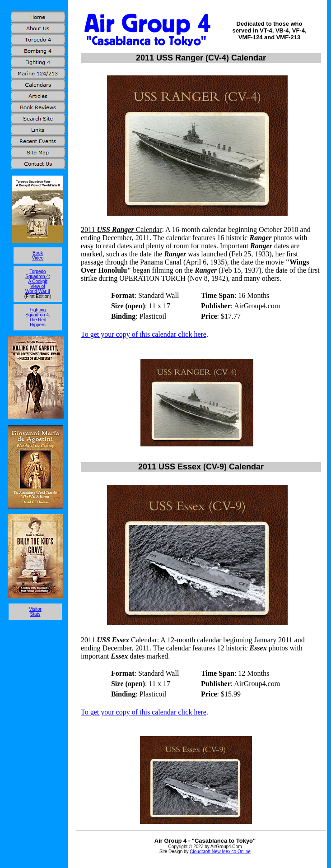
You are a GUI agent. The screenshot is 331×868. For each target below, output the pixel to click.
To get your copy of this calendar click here (144, 334)
